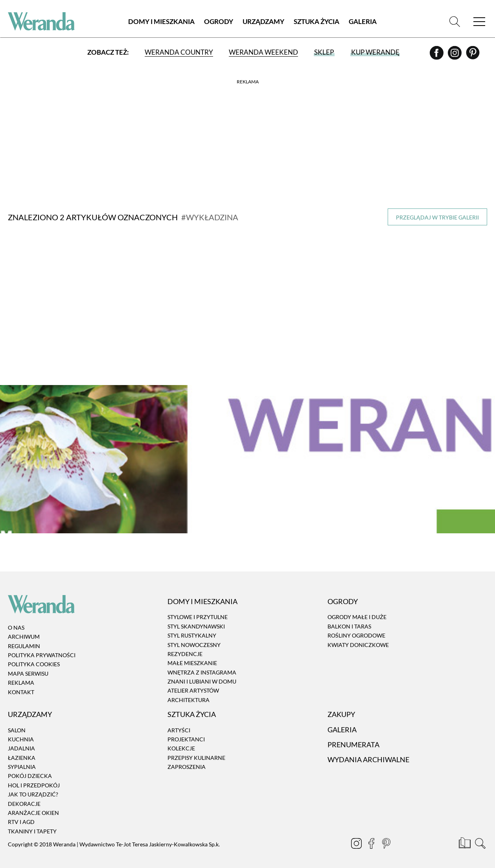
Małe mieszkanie (192, 658)
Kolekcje (181, 743)
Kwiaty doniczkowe (358, 639)
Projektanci (186, 734)
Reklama (21, 677)
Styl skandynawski (196, 621)
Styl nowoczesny (194, 639)
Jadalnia (21, 743)
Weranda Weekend (263, 52)
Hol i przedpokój (34, 780)
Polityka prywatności (42, 650)
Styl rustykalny (192, 630)
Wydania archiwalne (368, 754)
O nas (16, 622)
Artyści (179, 725)
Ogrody (219, 21)
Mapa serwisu (28, 668)
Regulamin (24, 640)
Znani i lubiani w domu (202, 676)
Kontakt (21, 686)
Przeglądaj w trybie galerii (437, 217)
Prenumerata (353, 739)
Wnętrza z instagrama (202, 667)
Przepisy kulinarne (196, 752)
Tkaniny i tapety (32, 826)
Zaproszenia (187, 762)
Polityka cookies (34, 659)
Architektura (189, 695)
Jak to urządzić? (33, 789)
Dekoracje (24, 798)
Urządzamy (263, 21)
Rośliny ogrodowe (356, 630)
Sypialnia (22, 762)
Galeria (363, 21)
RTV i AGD (21, 817)
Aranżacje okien (33, 808)
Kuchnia (21, 734)
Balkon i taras (349, 621)
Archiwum (24, 631)
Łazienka (22, 752)
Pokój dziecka (30, 771)
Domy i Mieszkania (161, 21)
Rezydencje (185, 649)
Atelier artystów (193, 685)
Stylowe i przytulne (198, 612)
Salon (17, 725)
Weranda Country (179, 52)
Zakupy (341, 709)
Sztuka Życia (317, 21)
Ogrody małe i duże (357, 612)
